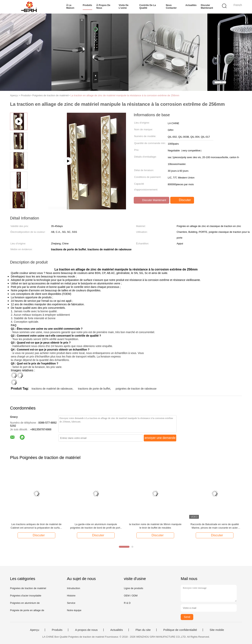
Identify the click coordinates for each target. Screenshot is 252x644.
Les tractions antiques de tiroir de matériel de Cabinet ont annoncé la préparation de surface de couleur (36, 526)
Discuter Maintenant (207, 7)
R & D (127, 603)
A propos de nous (86, 630)
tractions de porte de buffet (94, 389)
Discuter (183, 200)
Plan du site (143, 630)
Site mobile (217, 630)
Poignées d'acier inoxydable (26, 596)
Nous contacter (171, 7)
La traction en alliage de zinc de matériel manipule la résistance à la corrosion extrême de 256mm (125, 95)
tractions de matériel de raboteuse (52, 389)
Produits (87, 5)
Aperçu (35, 630)
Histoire (71, 596)
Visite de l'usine (123, 7)
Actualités (191, 5)
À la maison (70, 7)
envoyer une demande (160, 438)
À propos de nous (103, 7)
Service (71, 603)
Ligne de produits (134, 588)
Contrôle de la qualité (148, 7)
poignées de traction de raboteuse (136, 389)
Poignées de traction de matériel (28, 588)
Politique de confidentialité (180, 630)
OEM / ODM (131, 596)
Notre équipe (74, 610)
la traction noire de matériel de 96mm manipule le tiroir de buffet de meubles (155, 526)
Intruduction (73, 588)
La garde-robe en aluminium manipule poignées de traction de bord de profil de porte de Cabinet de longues (96, 526)
